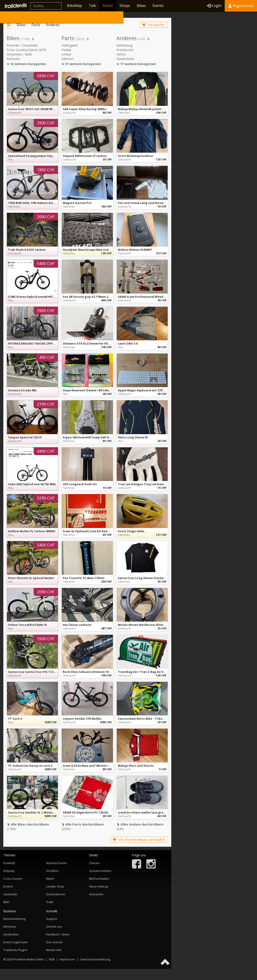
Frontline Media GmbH (29, 959)
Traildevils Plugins (15, 950)
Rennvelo (13, 59)
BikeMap (74, 6)
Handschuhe (125, 59)
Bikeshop (10, 927)
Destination (11, 934)
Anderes (53, 25)
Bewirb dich (54, 950)
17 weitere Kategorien (136, 64)
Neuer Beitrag (98, 886)
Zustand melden (100, 871)
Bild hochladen (99, 879)
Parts (36, 25)
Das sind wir (54, 942)
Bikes (141, 6)
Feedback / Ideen (58, 934)
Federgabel (69, 45)
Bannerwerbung (14, 919)
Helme (121, 54)
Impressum (67, 959)
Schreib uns (54, 927)
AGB (52, 959)
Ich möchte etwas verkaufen (139, 840)
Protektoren (125, 50)
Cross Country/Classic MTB (26, 50)
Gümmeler (10, 894)
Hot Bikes (52, 871)
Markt (108, 6)
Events (158, 6)
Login (214, 6)
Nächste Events (57, 863)
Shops (125, 6)
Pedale (66, 50)
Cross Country (13, 879)
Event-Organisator (16, 942)
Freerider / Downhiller (22, 45)
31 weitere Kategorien (81, 64)
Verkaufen (154, 25)
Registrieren (241, 6)
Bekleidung (124, 45)
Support (52, 919)
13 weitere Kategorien (26, 64)
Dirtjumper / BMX (19, 54)
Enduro (8, 886)
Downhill (9, 863)
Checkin (94, 863)
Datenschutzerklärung (95, 959)
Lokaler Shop (55, 886)
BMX (6, 902)
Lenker (66, 54)
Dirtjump (9, 871)
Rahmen (67, 59)
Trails (50, 902)
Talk (92, 6)
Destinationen (56, 894)
